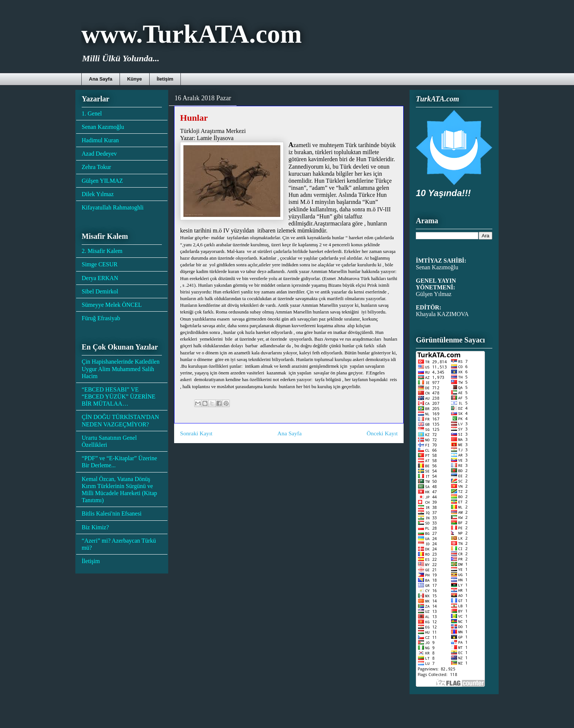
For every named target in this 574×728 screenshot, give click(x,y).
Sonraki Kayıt (196, 433)
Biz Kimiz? (95, 527)
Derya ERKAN (100, 278)
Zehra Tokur (96, 167)
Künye (134, 79)
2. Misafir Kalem (102, 251)
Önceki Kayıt (382, 433)
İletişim (165, 79)
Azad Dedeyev (99, 154)
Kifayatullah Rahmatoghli (113, 207)
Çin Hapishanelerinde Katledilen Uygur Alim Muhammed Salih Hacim (121, 369)
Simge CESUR (100, 264)
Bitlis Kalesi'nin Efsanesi (112, 513)
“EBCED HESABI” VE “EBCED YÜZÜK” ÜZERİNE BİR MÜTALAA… (118, 396)
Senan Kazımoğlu (103, 127)
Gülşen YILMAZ (102, 181)
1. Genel (92, 113)
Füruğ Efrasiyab (101, 318)
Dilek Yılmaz (98, 194)
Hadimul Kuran (100, 140)
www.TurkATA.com (192, 34)
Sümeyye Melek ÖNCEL (112, 305)
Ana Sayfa (101, 79)
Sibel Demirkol (100, 291)
